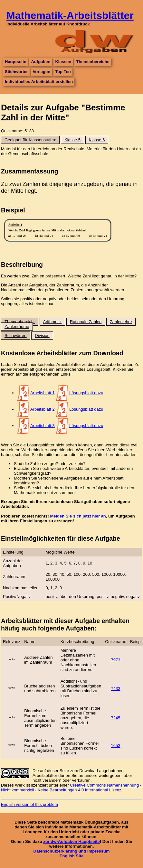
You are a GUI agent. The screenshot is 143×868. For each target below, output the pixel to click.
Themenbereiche (93, 62)
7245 (116, 718)
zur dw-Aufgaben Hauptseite (71, 841)
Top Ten (63, 72)
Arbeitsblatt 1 (43, 393)
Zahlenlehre (121, 322)
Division (42, 336)
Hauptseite (15, 62)
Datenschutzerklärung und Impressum (72, 851)
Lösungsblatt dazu (86, 393)
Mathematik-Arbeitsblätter (70, 15)
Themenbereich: (20, 322)
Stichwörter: (16, 336)
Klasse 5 (72, 140)
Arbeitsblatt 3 (43, 426)
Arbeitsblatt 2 (43, 409)
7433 (116, 689)
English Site (71, 856)
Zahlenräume (17, 327)
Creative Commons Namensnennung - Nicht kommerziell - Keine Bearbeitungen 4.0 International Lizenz (71, 788)
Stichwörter (16, 72)
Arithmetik (52, 322)
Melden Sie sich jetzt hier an (78, 516)
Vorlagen (42, 72)
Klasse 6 (97, 140)
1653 (116, 746)
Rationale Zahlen (86, 322)
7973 (116, 660)
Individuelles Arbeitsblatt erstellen (39, 82)
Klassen (63, 62)
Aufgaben (41, 62)
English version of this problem (29, 804)
